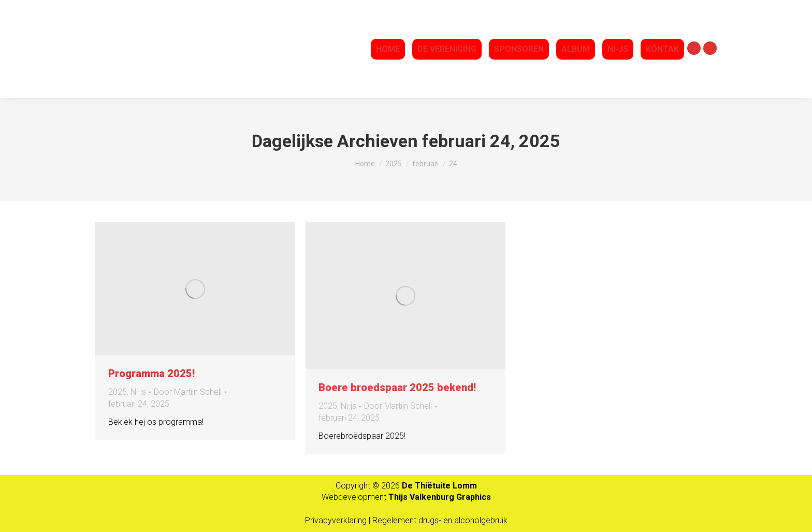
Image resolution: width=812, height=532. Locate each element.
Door (188, 392)
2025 (118, 392)
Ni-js (138, 392)
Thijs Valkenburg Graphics (440, 497)
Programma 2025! (151, 373)
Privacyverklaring (337, 520)
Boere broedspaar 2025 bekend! (397, 387)
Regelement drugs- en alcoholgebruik (440, 520)
